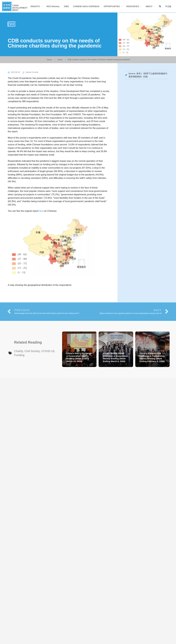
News (60, 60)
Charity (19, 351)
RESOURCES (133, 6)
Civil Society (32, 351)
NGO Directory (53, 6)
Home (49, 60)
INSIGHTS (35, 6)
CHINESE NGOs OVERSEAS (86, 6)
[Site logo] (15, 6)
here (41, 211)
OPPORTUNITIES (112, 6)
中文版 (168, 6)
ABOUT (149, 6)
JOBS (66, 6)
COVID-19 (48, 351)
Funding (19, 355)
